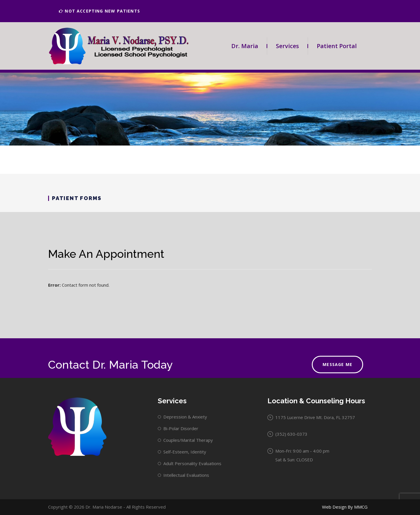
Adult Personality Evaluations (192, 463)
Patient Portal (337, 46)
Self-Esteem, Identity (185, 452)
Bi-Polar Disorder (181, 428)
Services (292, 46)
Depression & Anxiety (185, 417)
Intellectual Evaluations (186, 475)
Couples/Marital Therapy (188, 440)
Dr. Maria (249, 46)
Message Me (337, 364)
